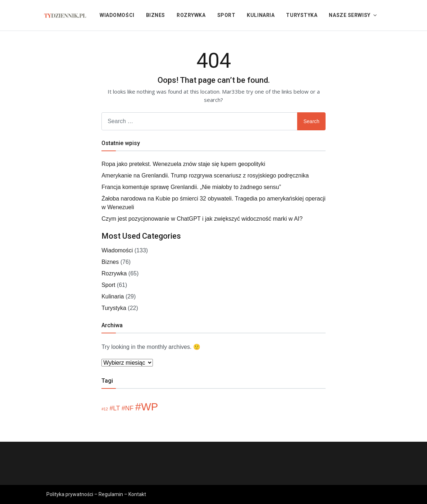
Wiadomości (117, 15)
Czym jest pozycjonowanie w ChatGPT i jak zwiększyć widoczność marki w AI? (202, 219)
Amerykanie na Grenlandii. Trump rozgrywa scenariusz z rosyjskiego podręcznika (205, 175)
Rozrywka (191, 15)
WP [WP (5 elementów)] (149, 407)
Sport (226, 15)
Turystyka (302, 15)
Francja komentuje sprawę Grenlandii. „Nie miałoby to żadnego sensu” (191, 187)
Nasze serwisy (349, 15)
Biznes (156, 15)
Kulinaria (261, 15)
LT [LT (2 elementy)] (116, 408)
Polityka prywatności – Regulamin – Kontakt (96, 494)
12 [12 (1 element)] (106, 409)
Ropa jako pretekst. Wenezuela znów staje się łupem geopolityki (183, 164)
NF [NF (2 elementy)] (130, 408)
